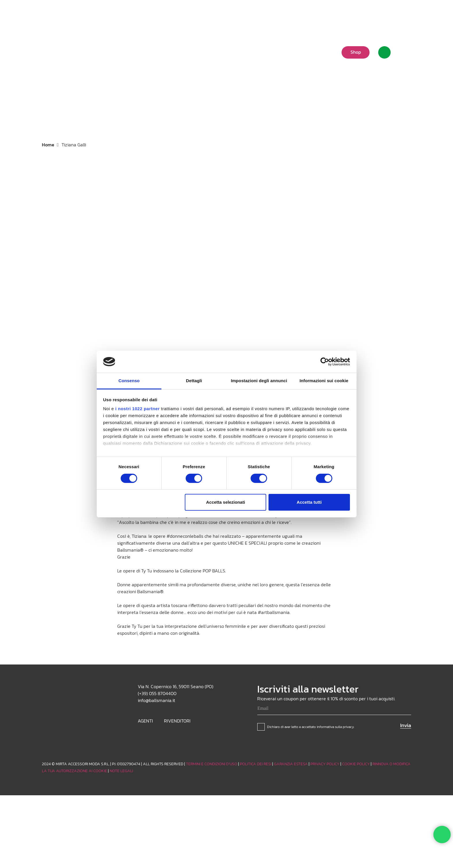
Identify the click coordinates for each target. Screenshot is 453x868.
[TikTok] (398, 13)
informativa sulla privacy (335, 727)
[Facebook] (407, 13)
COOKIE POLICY (356, 764)
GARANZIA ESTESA (291, 764)
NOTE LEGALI (121, 771)
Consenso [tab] (129, 381)
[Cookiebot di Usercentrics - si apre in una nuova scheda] (325, 362)
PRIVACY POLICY (325, 764)
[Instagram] (388, 13)
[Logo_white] (62, 52)
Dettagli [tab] (194, 381)
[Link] (384, 52)
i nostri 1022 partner (137, 409)
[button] (363, 13)
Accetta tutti (309, 502)
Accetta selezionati (226, 502)
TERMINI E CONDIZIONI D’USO (212, 764)
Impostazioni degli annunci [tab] (259, 381)
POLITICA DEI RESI (256, 764)
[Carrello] (404, 52)
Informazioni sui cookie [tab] (324, 381)
